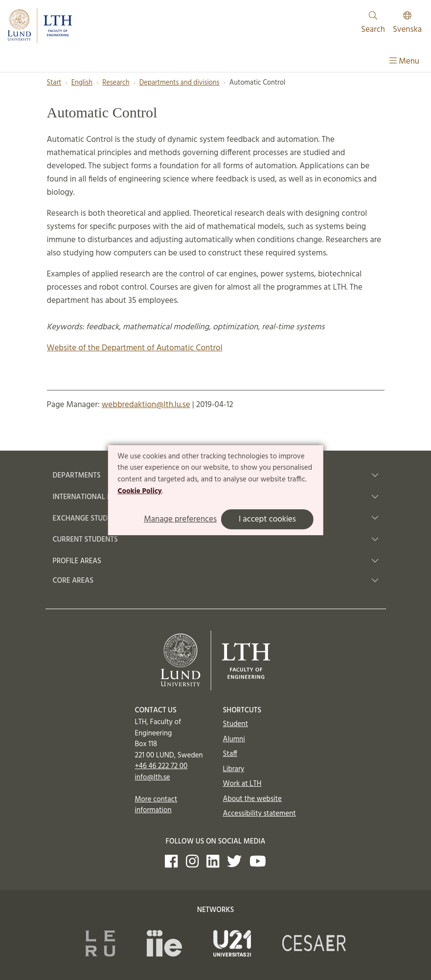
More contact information (156, 805)
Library (234, 769)
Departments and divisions (180, 83)
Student (236, 724)
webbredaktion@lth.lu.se (146, 405)
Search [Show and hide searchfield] (373, 24)
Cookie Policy (140, 491)
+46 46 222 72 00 (161, 766)
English (82, 83)
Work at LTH (242, 784)
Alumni (234, 739)
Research (116, 83)
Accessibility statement (260, 814)
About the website (252, 799)
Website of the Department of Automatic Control (135, 348)
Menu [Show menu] (404, 61)
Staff (230, 754)
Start (54, 83)
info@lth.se (153, 777)
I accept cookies (267, 519)
